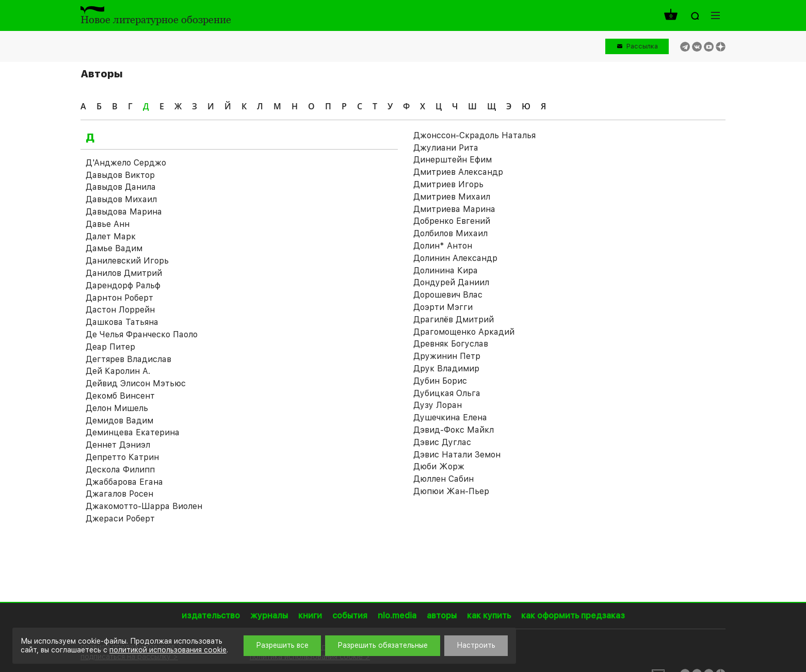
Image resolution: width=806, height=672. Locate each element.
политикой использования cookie (168, 650)
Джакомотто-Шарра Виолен (144, 506)
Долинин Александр (455, 258)
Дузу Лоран (438, 405)
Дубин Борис (440, 381)
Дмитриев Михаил (452, 197)
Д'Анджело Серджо (126, 163)
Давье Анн (108, 224)
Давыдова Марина (124, 212)
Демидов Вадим (119, 421)
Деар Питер (110, 347)
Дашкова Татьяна (122, 322)
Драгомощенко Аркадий (464, 332)
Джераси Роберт (120, 519)
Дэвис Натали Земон (457, 455)
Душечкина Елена (450, 417)
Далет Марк (111, 236)
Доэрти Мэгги (443, 307)
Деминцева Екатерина (133, 432)
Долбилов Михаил (450, 233)
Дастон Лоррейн (120, 310)
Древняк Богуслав (451, 344)
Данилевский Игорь (127, 261)
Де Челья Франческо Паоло (142, 334)
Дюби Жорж (439, 466)
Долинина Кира (446, 271)
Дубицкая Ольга (447, 393)
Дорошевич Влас (448, 295)
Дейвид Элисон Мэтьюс (136, 383)
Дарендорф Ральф (123, 285)
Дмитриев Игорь (448, 184)
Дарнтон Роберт (119, 298)
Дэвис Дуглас (442, 442)
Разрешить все (282, 645)
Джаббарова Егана (124, 482)
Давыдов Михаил (121, 199)
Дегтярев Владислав (128, 359)
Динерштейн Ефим (453, 160)
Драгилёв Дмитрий (454, 319)
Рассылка (642, 46)
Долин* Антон (443, 246)
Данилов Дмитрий (124, 273)
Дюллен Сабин (444, 479)
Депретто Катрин (122, 457)
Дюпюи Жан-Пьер (451, 491)
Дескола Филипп (120, 470)
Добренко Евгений (452, 221)
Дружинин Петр (447, 356)
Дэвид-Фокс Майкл (454, 430)
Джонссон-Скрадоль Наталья (474, 135)
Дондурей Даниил (451, 282)
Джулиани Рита (446, 148)
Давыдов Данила (121, 187)
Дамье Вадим (114, 248)
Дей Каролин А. (118, 371)
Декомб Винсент (120, 396)
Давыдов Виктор (120, 175)
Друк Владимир (446, 368)
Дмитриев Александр (458, 172)
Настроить (476, 645)
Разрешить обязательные (383, 645)
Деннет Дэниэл (118, 445)
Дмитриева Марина (454, 209)
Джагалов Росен (119, 494)
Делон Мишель (117, 408)
